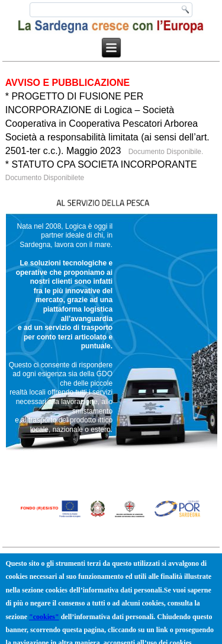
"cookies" (44, 619)
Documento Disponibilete (45, 178)
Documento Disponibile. (165, 152)
